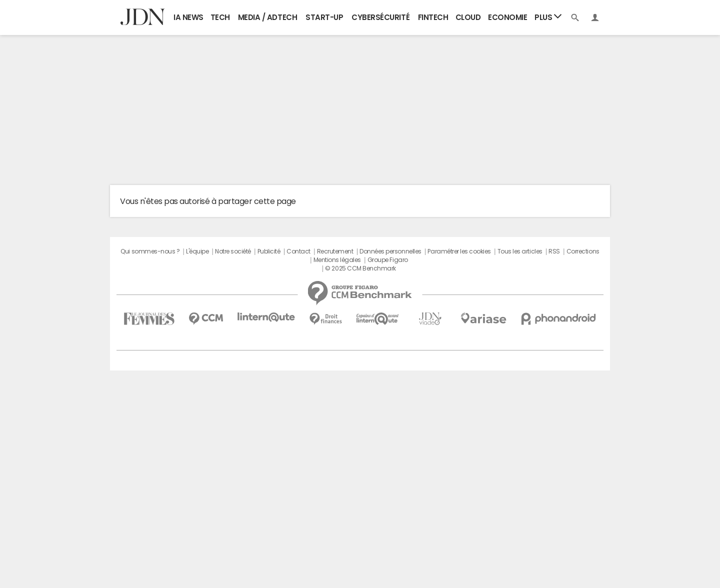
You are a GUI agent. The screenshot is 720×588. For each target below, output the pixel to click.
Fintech (433, 17)
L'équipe (197, 251)
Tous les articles (520, 251)
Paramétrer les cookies (459, 251)
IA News (188, 17)
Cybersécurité (380, 17)
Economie (507, 17)
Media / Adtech (267, 17)
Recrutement (335, 251)
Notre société (233, 251)
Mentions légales (337, 260)
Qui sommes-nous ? (150, 251)
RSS (554, 251)
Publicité (269, 251)
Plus (548, 17)
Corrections (583, 251)
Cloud (468, 17)
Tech (220, 17)
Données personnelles (390, 251)
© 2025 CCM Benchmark (360, 268)
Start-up (324, 17)
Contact (298, 251)
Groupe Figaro (388, 260)
